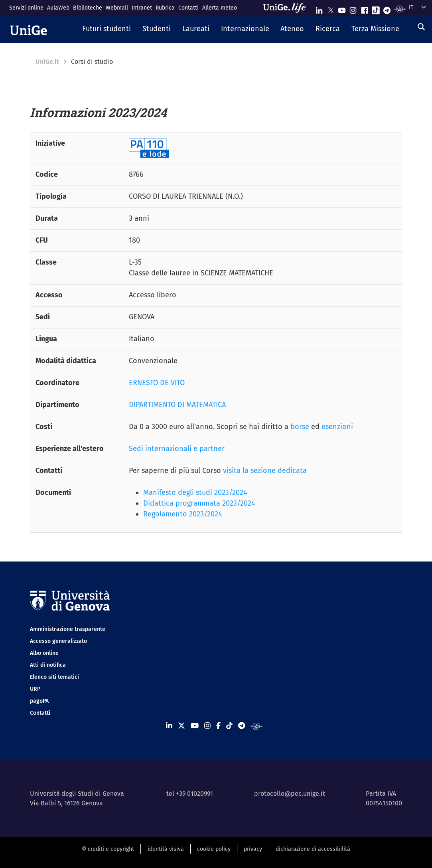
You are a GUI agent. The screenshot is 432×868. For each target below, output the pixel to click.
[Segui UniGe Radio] (400, 9)
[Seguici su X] (331, 9)
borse (300, 427)
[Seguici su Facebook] (365, 9)
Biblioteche (88, 8)
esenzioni (337, 427)
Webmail (117, 8)
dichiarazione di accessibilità (313, 849)
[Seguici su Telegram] (387, 9)
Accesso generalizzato (58, 641)
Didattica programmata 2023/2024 (199, 503)
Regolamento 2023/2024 (183, 514)
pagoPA (39, 701)
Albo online (44, 653)
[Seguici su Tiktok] (376, 9)
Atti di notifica (48, 665)
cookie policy (214, 849)
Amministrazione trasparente (68, 629)
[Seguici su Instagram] (353, 9)
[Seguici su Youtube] (342, 9)
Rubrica (165, 8)
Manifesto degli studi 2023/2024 (195, 492)
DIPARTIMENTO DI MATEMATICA (177, 405)
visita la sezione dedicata (265, 471)
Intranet (142, 8)
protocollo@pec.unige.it (290, 794)
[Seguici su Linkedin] (319, 9)
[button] (107, 30)
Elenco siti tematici (54, 677)
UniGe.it (47, 62)
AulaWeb (58, 8)
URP (35, 689)
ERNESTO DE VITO (157, 383)
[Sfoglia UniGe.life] (287, 8)
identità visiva (166, 849)
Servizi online (26, 8)
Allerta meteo (220, 8)
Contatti (188, 8)
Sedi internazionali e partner (177, 449)
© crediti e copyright (108, 849)
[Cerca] (421, 27)
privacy (253, 849)
